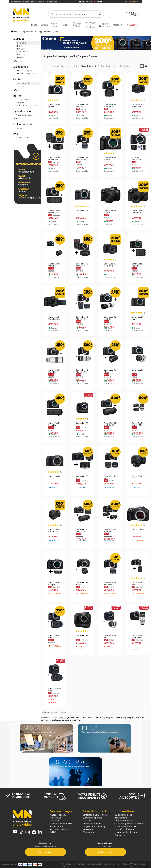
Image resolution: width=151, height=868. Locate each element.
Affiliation (55, 820)
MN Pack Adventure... (137, 159)
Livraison (87, 820)
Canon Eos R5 (82, 211)
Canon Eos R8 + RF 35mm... (110, 584)
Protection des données (126, 826)
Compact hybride (69, 717)
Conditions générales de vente (129, 823)
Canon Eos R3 (82, 635)
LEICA (20, 46)
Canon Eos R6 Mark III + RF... (138, 212)
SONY (20, 58)
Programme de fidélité (61, 823)
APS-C (20, 86)
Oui (19, 128)
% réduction (126, 66)
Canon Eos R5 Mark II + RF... (110, 424)
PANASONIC (23, 52)
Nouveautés (113, 66)
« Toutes (18, 61)
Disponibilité (88, 66)
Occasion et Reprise (60, 829)
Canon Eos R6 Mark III (110, 159)
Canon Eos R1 (82, 423)
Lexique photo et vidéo (126, 832)
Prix (77, 66)
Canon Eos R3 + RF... (110, 636)
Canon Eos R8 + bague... (54, 584)
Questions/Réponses (92, 818)
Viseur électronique (26, 115)
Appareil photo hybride (49, 32)
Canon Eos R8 (138, 529)
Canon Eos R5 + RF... (110, 371)
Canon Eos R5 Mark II (138, 318)
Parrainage (56, 818)
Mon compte (89, 829)
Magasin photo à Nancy (94, 826)
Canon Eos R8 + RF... (82, 477)
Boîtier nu (22, 102)
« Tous (17, 90)
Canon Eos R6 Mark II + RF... (110, 106)
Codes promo (57, 826)
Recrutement (121, 818)
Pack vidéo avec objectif (27, 105)
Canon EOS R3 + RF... (55, 690)
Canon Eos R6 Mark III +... (110, 212)
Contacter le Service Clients (95, 815)
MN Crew (55, 832)
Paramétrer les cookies (125, 829)
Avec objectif (23, 100)
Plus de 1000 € (24, 138)
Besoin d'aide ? (131, 2)
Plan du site (120, 835)
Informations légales (124, 820)
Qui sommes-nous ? (124, 815)
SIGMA (21, 55)
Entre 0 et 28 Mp (24, 71)
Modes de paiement (92, 823)
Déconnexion (89, 832)
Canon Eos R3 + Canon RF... (138, 636)
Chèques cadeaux (59, 815)
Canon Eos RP (54, 476)
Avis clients (67, 66)
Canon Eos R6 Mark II (54, 106)
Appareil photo (29, 32)
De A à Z (100, 66)
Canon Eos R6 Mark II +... (82, 106)
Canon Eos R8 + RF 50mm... (82, 584)
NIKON (21, 49)
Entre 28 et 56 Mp (25, 73)
